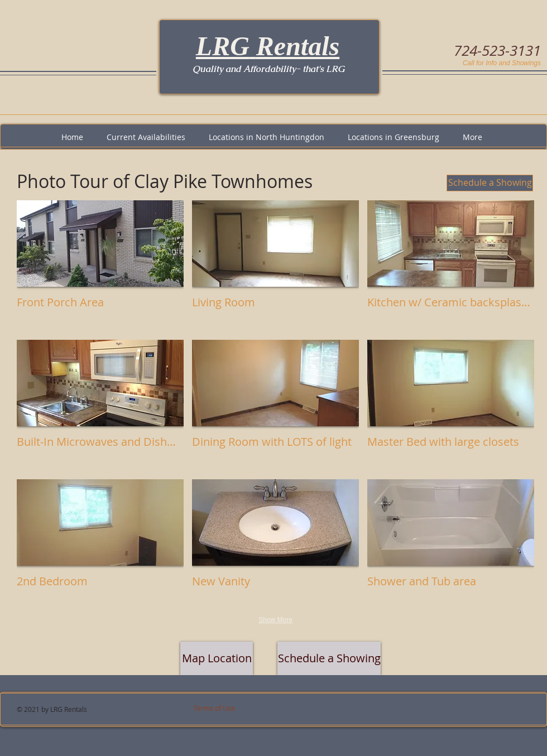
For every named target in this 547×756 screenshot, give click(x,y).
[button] (100, 266)
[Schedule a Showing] (490, 183)
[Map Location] (217, 658)
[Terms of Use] (230, 708)
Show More (275, 620)
